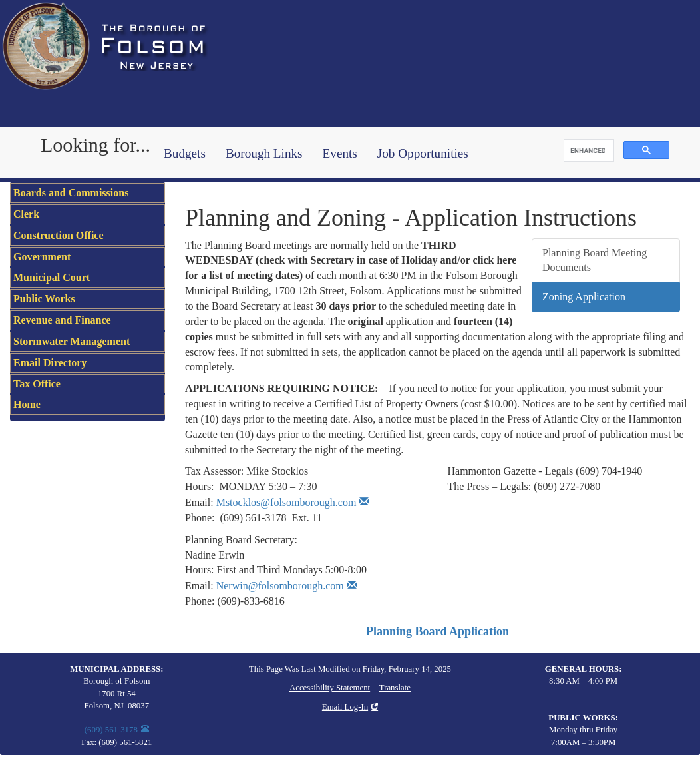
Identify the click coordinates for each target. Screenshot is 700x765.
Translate (395, 688)
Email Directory (50, 363)
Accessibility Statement (330, 688)
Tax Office (37, 384)
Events (340, 153)
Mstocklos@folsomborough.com (286, 502)
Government (42, 257)
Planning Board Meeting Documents (595, 260)
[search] (588, 151)
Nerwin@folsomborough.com (280, 586)
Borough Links (264, 153)
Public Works (44, 299)
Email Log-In (345, 707)
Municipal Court (52, 277)
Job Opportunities (423, 153)
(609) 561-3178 (111, 730)
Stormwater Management (72, 341)
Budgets (185, 153)
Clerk (26, 214)
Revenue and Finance (62, 320)
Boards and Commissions (71, 193)
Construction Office (59, 235)
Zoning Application (584, 297)
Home (27, 404)
